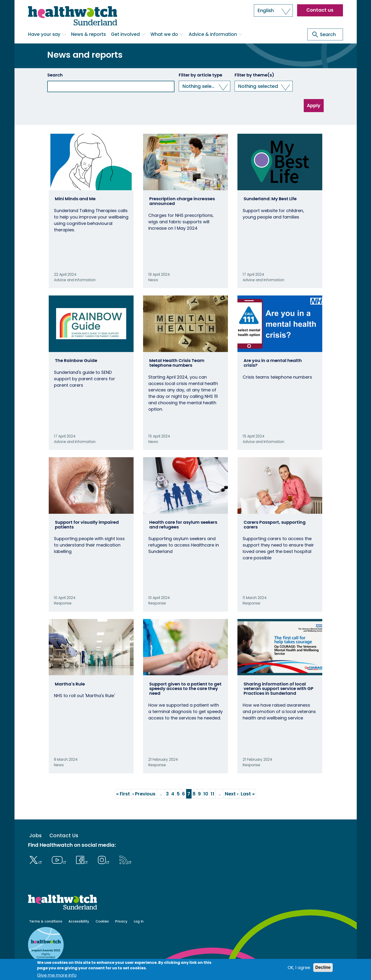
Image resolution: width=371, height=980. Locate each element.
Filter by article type (200, 75)
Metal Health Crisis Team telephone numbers (177, 363)
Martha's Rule (70, 684)
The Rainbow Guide (76, 360)
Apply (314, 105)
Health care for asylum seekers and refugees (183, 525)
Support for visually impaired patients (87, 525)
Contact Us (64, 836)
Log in (139, 921)
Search (55, 75)
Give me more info (57, 975)
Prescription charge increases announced (182, 201)
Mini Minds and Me (75, 199)
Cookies (102, 921)
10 (206, 794)
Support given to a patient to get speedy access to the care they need (185, 689)
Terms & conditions (46, 921)
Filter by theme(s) (254, 75)
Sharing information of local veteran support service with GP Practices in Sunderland (279, 689)
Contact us (320, 10)
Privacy (121, 921)
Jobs (35, 836)
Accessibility (79, 921)
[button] (273, 10)
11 (213, 794)
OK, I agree (299, 968)
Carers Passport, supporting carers (275, 525)
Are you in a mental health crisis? (273, 363)
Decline (323, 967)
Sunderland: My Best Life (270, 199)
